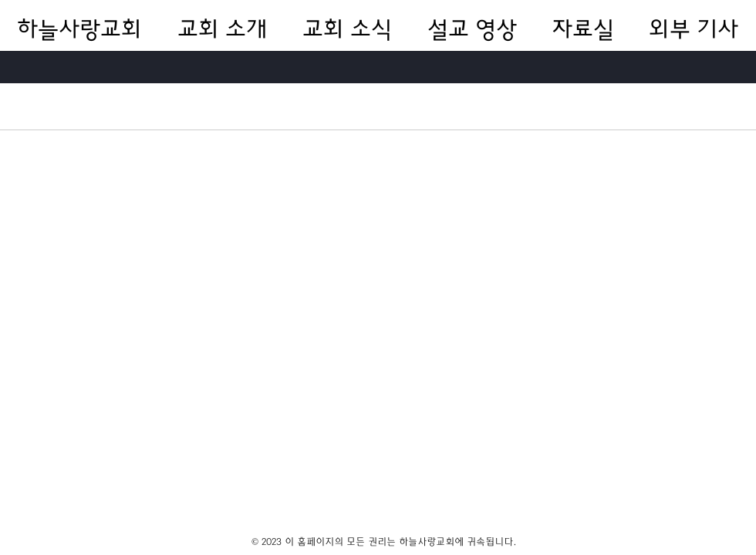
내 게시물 (193, 106)
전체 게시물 (116, 106)
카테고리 (40, 106)
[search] (662, 106)
